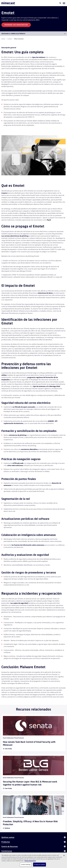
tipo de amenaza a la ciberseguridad (47, 386)
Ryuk (49, 220)
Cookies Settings (26, 864)
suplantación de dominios (13, 423)
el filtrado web (18, 463)
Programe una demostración (16, 25)
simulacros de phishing (18, 435)
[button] (64, 3)
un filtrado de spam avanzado (24, 407)
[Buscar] (60, 3)
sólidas (4, 375)
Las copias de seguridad (19, 603)
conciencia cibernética (29, 449)
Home (3, 39)
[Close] (64, 855)
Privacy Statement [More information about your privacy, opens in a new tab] (30, 861)
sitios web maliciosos (15, 465)
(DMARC (51, 421)
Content (10, 39)
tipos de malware (39, 57)
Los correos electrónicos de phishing (15, 236)
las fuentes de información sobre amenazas (28, 545)
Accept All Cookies (39, 864)
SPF (56, 421)
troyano (4, 193)
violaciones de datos (45, 293)
